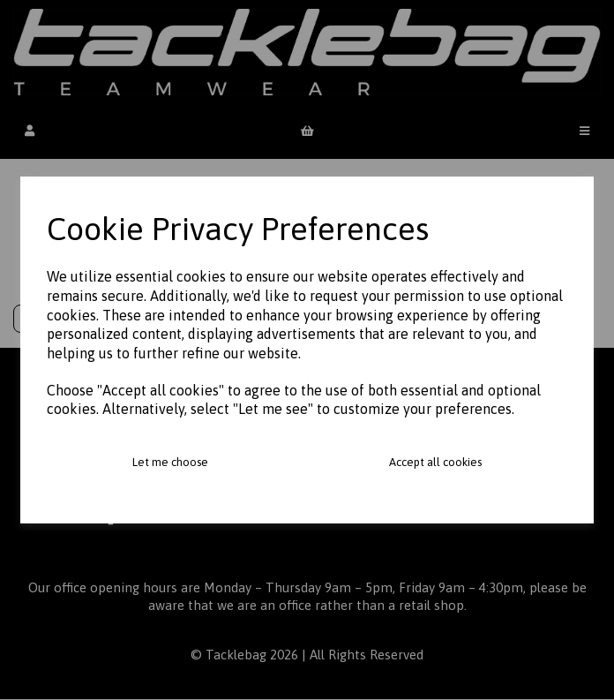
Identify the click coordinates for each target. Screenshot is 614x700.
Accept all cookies (435, 462)
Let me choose (170, 462)
